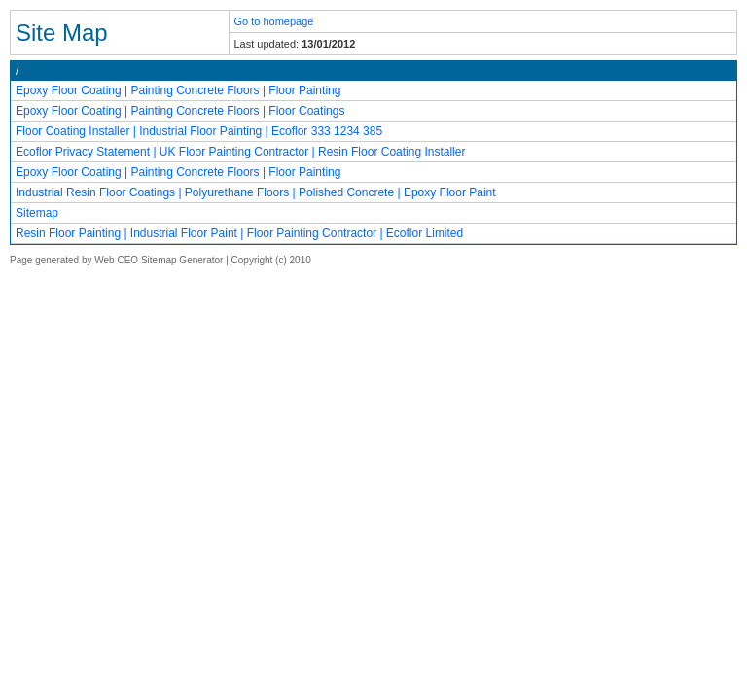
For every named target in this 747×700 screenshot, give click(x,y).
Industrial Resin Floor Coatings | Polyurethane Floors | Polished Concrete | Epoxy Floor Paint (256, 192)
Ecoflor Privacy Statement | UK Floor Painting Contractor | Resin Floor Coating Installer (240, 152)
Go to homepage (274, 21)
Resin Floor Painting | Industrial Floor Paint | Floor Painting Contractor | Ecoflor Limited (239, 233)
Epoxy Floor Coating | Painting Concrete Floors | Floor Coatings (180, 111)
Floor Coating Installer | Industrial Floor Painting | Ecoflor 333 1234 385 (199, 131)
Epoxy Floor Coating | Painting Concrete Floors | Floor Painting (178, 90)
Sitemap (37, 213)
